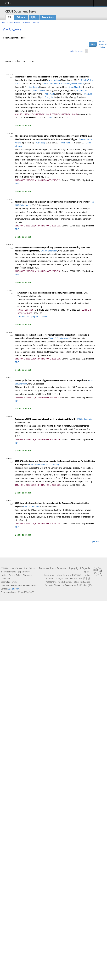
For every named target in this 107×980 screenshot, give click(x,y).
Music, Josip (40, 143)
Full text (21, 317)
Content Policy (15, 575)
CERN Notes (26, 22)
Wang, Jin (88, 94)
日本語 (87, 578)
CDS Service (19, 585)
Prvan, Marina (66, 143)
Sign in (89, 4)
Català (59, 575)
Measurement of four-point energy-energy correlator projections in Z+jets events (52, 202)
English (86, 575)
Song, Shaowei (39, 90)
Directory (98, 4)
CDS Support (14, 589)
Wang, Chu (49, 94)
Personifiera (48, 17)
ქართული (51, 582)
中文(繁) (88, 585)
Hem (3, 22)
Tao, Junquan (82, 90)
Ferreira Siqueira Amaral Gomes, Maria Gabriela (63, 84)
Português (85, 582)
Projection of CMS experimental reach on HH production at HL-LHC (45, 419)
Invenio (14, 582)
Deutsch (67, 575)
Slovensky (59, 585)
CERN (8, 3)
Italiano (78, 578)
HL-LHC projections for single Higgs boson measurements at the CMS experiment (51, 380)
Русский (49, 585)
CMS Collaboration (49, 251)
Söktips (102, 41)
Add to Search (77, 51)
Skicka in (21, 17)
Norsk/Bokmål (65, 582)
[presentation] (56, 254)
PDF (51, 118)
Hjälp (34, 17)
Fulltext (43, 317)
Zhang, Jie (49, 97)
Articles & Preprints (13, 22)
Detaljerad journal (23, 125)
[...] (38, 111)
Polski (76, 582)
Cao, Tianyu (34, 87)
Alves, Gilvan (54, 80)
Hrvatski (69, 578)
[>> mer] (96, 542)
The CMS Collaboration (58, 338)
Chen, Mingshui (75, 87)
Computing (55, 464)
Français (60, 578)
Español (50, 578)
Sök (10, 17)
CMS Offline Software (39, 464)
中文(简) (78, 585)
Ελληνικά (77, 575)
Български (49, 575)
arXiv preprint (32, 317)
